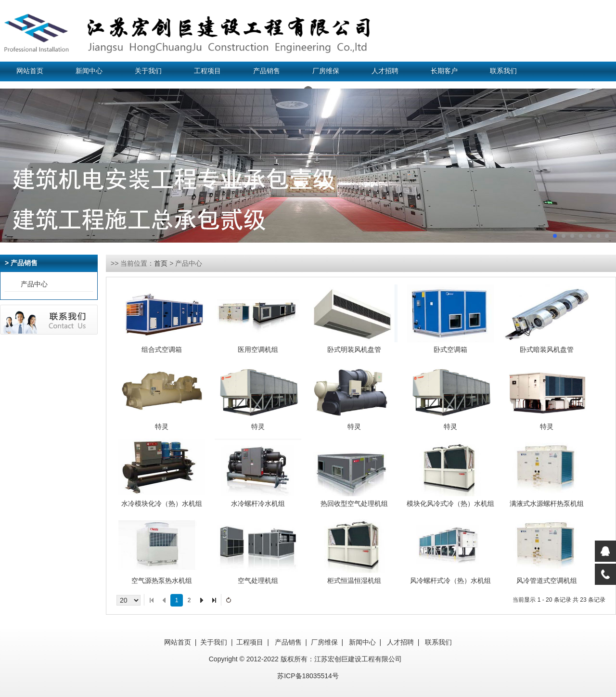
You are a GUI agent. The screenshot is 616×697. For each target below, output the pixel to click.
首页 (161, 263)
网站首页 (30, 71)
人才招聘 (385, 71)
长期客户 (444, 71)
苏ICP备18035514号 (308, 676)
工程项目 (207, 71)
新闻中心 (89, 71)
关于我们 (148, 71)
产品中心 (34, 284)
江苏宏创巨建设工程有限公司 (358, 659)
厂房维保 (326, 71)
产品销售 (267, 71)
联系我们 (503, 71)
